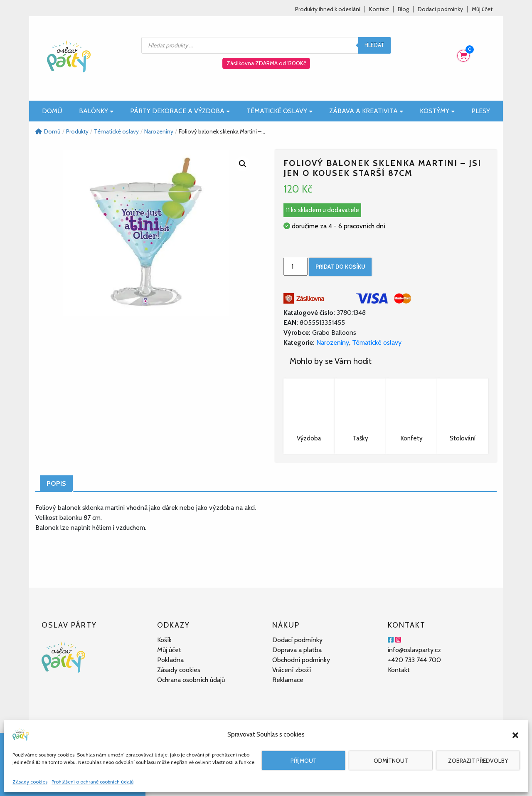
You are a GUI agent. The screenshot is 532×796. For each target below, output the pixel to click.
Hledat (374, 45)
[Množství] (296, 267)
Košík (164, 640)
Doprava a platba (297, 650)
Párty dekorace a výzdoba (180, 111)
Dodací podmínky (440, 9)
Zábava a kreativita (366, 111)
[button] (515, 734)
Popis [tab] (56, 483)
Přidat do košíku (340, 267)
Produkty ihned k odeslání (328, 9)
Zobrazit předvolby (478, 761)
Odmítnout (391, 761)
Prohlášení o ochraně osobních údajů (92, 782)
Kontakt (379, 9)
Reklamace (288, 680)
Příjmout (304, 761)
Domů (52, 111)
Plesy (481, 111)
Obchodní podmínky (301, 660)
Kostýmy (437, 111)
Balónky (96, 111)
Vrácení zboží (292, 670)
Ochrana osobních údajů (191, 680)
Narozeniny (333, 342)
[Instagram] (398, 640)
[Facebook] (391, 640)
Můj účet (482, 9)
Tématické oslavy (280, 111)
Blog (403, 9)
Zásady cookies (30, 782)
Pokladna (170, 660)
